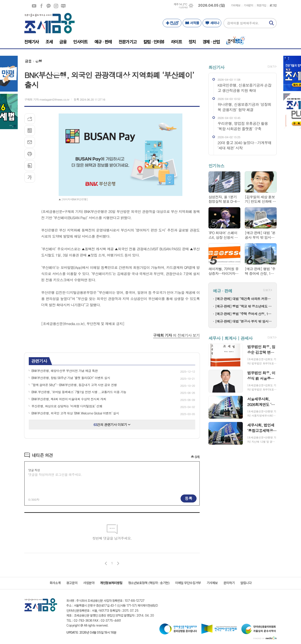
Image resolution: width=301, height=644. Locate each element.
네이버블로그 (63, 6)
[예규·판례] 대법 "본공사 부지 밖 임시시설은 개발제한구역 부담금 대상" (244, 321)
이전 (106, 563)
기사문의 (248, 5)
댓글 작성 (34, 470)
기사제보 (235, 5)
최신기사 (216, 67)
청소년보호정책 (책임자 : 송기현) (149, 583)
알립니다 (246, 583)
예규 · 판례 (223, 291)
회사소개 (55, 583)
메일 (30, 142)
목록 (30, 130)
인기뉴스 (216, 166)
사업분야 (89, 583)
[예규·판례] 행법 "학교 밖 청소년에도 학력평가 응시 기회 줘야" (244, 306)
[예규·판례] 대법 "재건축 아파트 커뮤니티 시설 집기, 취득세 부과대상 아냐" (244, 299)
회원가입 (261, 5)
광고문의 (72, 583)
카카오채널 (49, 6)
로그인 (273, 5)
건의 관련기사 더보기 (112, 425)
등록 (189, 498)
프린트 (30, 154)
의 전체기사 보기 (176, 335)
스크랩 (30, 166)
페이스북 (41, 6)
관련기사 (39, 361)
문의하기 (229, 583)
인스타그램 (56, 6)
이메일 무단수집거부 (188, 583)
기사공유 (30, 119)
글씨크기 (30, 177)
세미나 (212, 23)
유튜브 (34, 6)
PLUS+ (172, 23)
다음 (118, 563)
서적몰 (192, 23)
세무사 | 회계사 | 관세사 (230, 338)
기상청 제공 (183, 8)
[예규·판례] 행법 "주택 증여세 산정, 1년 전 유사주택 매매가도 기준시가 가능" (244, 314)
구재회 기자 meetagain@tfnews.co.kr (47, 99)
